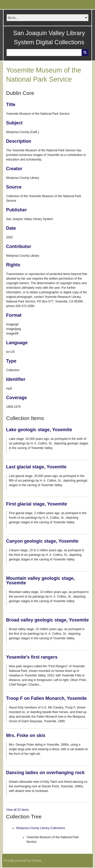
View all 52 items (17, 810)
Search (85, 53)
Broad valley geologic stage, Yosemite (47, 620)
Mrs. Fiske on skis (26, 735)
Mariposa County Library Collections (41, 828)
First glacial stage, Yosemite (36, 504)
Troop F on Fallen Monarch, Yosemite (46, 698)
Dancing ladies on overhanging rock (45, 773)
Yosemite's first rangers (32, 657)
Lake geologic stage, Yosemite (39, 430)
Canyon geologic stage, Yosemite (42, 541)
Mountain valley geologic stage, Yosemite (40, 581)
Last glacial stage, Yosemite (36, 467)
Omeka (36, 861)
